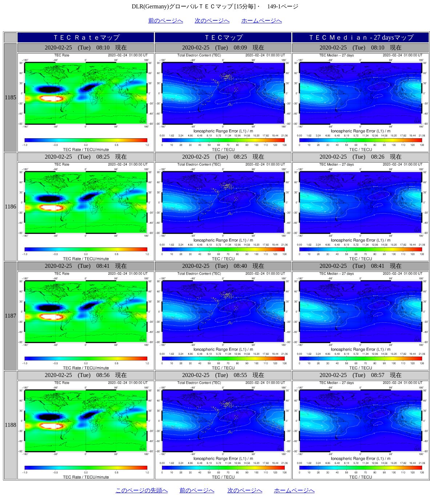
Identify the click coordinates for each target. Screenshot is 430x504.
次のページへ (212, 21)
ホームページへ (262, 21)
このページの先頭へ (142, 490)
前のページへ (166, 21)
